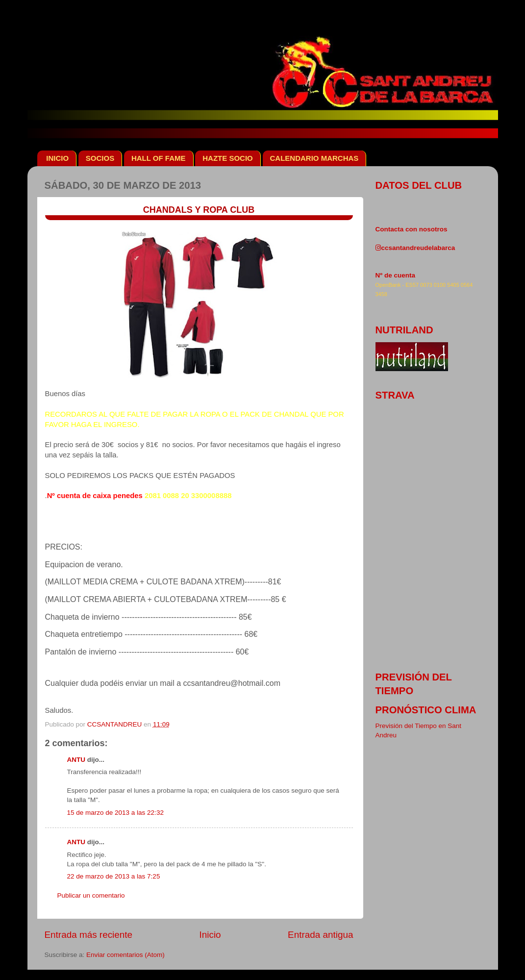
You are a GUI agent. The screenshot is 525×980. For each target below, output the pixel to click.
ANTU (76, 760)
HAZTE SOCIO (228, 158)
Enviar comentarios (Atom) (125, 955)
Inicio (210, 935)
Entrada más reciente (89, 935)
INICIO (57, 158)
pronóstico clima (426, 710)
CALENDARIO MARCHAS (314, 158)
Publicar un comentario (91, 895)
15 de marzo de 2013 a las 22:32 (115, 813)
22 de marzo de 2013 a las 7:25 (114, 876)
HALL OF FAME (159, 158)
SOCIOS (100, 158)
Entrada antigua (320, 935)
